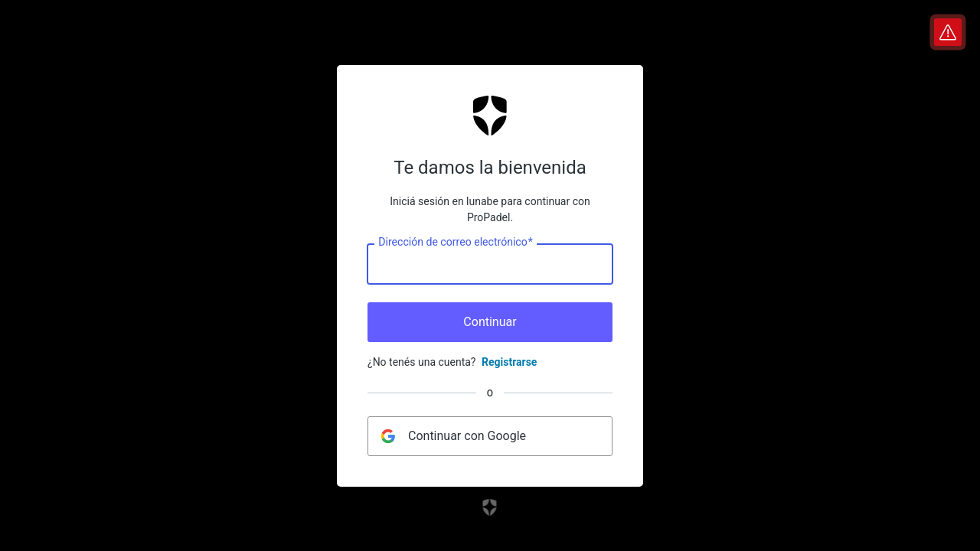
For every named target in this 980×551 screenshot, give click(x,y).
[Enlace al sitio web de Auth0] (490, 507)
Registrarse (509, 362)
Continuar (490, 322)
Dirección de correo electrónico (455, 242)
